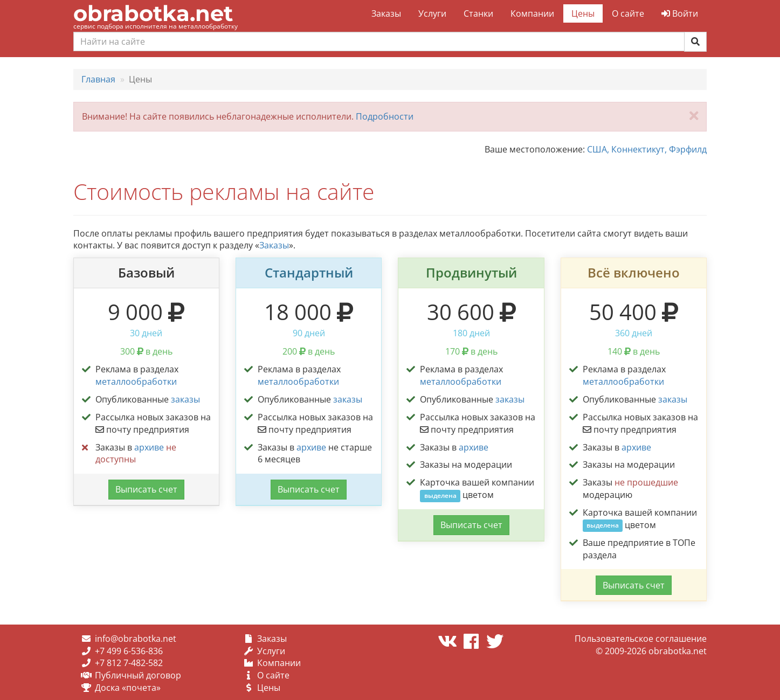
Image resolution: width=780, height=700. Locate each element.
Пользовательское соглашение (641, 639)
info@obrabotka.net (136, 639)
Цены (583, 13)
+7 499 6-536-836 (129, 651)
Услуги (432, 13)
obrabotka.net (153, 13)
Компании (532, 13)
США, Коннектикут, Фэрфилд (647, 149)
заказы (185, 399)
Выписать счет (146, 489)
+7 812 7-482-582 (129, 663)
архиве (149, 447)
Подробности (385, 116)
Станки (478, 13)
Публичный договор (138, 675)
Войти (680, 13)
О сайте (628, 13)
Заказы (386, 13)
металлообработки (136, 382)
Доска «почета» (128, 688)
